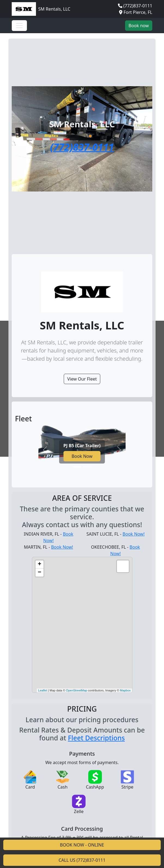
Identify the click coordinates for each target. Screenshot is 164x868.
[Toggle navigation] (19, 26)
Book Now (82, 456)
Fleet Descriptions (96, 738)
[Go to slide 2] (87, 467)
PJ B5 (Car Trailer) (82, 446)
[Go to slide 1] (77, 467)
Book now (139, 26)
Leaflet (43, 690)
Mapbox (125, 690)
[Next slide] (119, 450)
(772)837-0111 (138, 6)
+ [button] (39, 564)
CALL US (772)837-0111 (82, 860)
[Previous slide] (45, 450)
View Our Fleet (82, 379)
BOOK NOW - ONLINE (82, 845)
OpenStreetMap (77, 690)
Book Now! (134, 534)
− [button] (39, 573)
